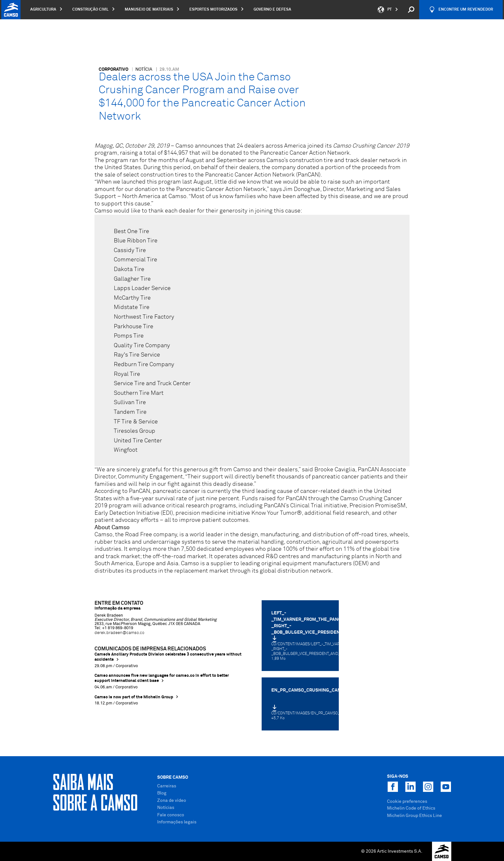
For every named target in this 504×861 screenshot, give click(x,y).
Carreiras (167, 786)
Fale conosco (171, 815)
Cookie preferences (407, 802)
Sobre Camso (173, 777)
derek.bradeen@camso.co (119, 633)
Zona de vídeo (172, 801)
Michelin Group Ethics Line (414, 816)
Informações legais (177, 822)
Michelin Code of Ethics (411, 808)
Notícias (166, 808)
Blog (162, 793)
